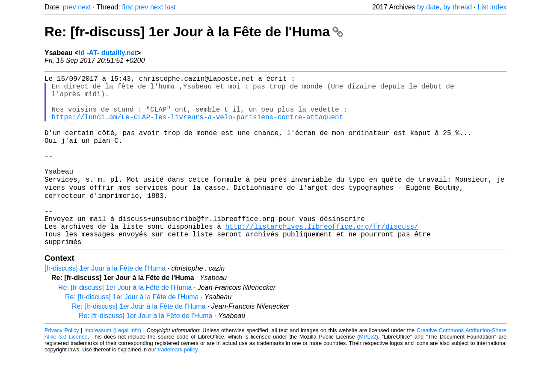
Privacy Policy (62, 366)
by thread (458, 7)
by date (428, 7)
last (170, 7)
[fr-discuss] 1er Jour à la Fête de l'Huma (105, 304)
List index (492, 7)
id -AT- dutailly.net (108, 53)
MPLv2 (367, 373)
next (84, 7)
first (127, 7)
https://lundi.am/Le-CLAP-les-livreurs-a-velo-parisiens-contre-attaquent (198, 127)
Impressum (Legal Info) (113, 366)
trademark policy (178, 385)
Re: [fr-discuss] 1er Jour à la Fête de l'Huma (194, 32)
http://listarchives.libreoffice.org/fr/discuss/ (321, 259)
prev (70, 7)
